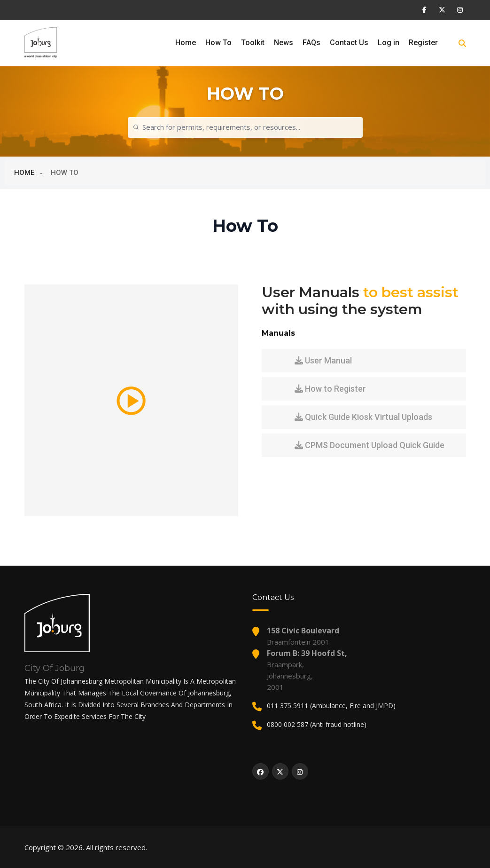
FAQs (311, 43)
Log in (389, 43)
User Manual (323, 360)
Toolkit (253, 43)
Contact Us (349, 43)
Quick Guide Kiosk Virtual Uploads (363, 417)
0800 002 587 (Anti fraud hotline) (317, 724)
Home (186, 43)
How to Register (330, 389)
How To (218, 43)
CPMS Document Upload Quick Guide (369, 445)
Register (423, 43)
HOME (24, 173)
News (284, 43)
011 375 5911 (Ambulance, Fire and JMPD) (331, 706)
